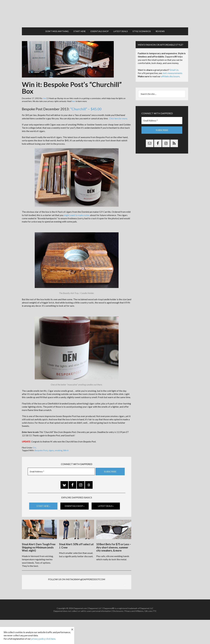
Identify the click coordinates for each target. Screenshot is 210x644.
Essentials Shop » (75, 500)
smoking (58, 445)
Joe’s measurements (172, 68)
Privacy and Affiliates (134, 635)
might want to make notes (77, 210)
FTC (155, 635)
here (73, 96)
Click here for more (118, 113)
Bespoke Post (41, 445)
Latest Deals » (106, 500)
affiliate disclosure (170, 71)
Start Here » (43, 500)
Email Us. (174, 64)
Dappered (105, 11)
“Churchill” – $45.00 (86, 103)
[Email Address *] (61, 466)
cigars (51, 445)
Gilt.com (148, 635)
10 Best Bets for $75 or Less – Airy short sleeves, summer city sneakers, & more (114, 541)
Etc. (35, 442)
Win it (66, 445)
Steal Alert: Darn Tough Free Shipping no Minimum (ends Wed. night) (39, 541)
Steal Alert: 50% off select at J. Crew (76, 539)
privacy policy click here (43, 639)
